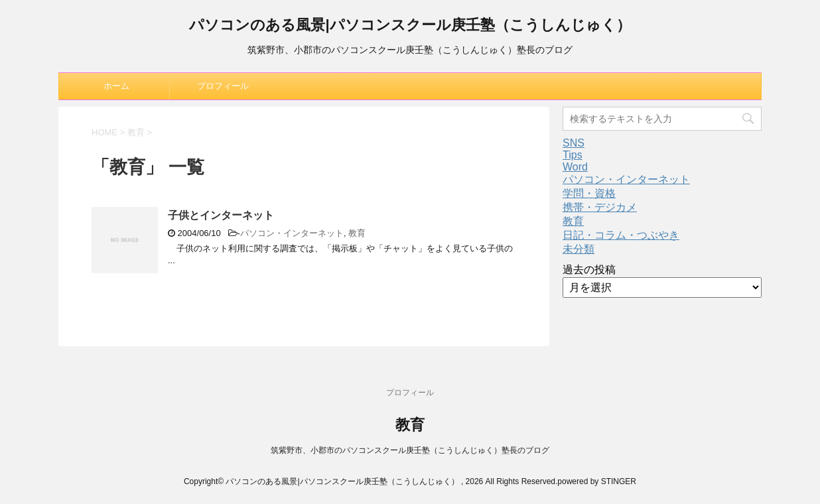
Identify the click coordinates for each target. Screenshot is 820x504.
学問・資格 (589, 193)
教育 (357, 233)
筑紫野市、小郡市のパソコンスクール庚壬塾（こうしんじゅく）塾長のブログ (410, 450)
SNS (574, 143)
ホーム (116, 86)
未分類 (579, 249)
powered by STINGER (597, 481)
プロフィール (223, 86)
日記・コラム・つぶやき (621, 235)
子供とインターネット (221, 215)
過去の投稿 (589, 270)
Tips (573, 155)
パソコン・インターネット (292, 233)
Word (575, 167)
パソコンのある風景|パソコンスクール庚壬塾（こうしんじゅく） (410, 26)
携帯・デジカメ (600, 207)
